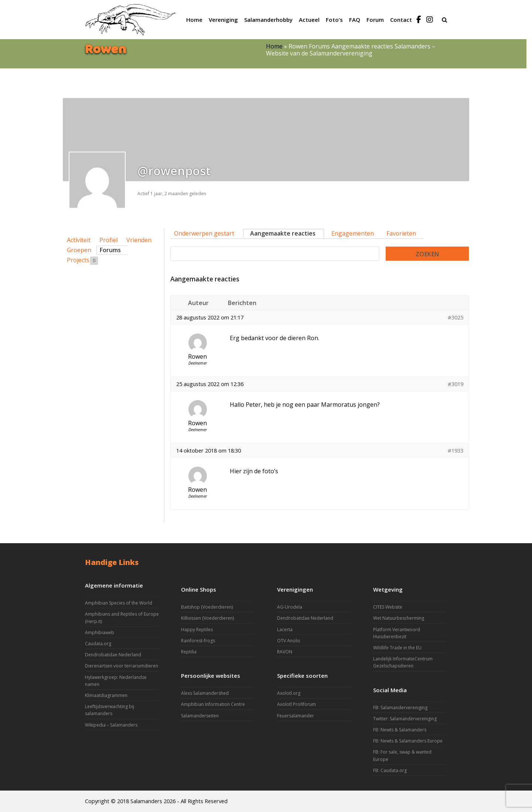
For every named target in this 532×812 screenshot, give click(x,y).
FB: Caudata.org (390, 770)
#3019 (456, 384)
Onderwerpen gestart (204, 233)
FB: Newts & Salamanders (400, 730)
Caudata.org (98, 644)
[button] (444, 20)
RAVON (285, 652)
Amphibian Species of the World (119, 603)
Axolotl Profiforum (296, 704)
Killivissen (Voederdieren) (207, 618)
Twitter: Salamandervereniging (405, 719)
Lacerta (285, 630)
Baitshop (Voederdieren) (207, 607)
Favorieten (401, 233)
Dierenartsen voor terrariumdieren (122, 666)
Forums (110, 250)
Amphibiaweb (100, 632)
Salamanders (146, 801)
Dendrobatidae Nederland (113, 655)
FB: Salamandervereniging (400, 708)
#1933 (456, 450)
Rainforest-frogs (198, 641)
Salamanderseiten (200, 716)
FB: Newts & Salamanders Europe (408, 741)
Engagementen (353, 233)
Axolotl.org (289, 693)
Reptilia (189, 652)
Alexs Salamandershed (205, 693)
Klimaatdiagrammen (106, 695)
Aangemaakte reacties (283, 233)
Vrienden (139, 240)
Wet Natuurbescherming (399, 618)
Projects (82, 260)
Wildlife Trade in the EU (397, 648)
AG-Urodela (290, 607)
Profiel (108, 240)
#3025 (456, 317)
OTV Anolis (289, 641)
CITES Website (388, 607)
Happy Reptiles (197, 630)
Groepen (79, 250)
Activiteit (79, 240)
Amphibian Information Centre (213, 704)
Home (274, 46)
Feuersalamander (296, 716)
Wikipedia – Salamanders (111, 725)
